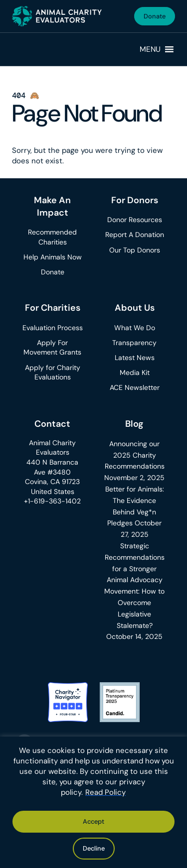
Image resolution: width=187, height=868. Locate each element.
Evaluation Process (53, 328)
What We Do (135, 328)
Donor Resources (135, 220)
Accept (93, 821)
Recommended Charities (52, 237)
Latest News (135, 358)
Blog (134, 424)
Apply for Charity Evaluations (53, 372)
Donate (155, 16)
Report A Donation (135, 235)
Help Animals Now (53, 257)
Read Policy (105, 792)
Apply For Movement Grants (52, 348)
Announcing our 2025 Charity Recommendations (135, 455)
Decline (94, 848)
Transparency (134, 343)
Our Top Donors (135, 250)
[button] (150, 49)
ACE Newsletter (135, 387)
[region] (93, 802)
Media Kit (135, 372)
